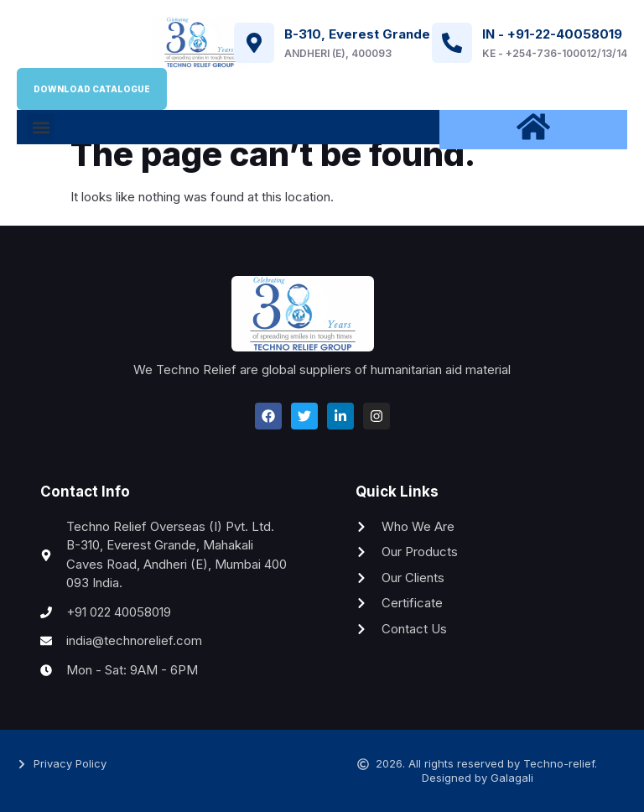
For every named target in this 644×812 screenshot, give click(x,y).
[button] (41, 127)
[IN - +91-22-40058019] (452, 43)
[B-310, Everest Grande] (254, 43)
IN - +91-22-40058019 (552, 34)
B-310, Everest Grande (357, 34)
